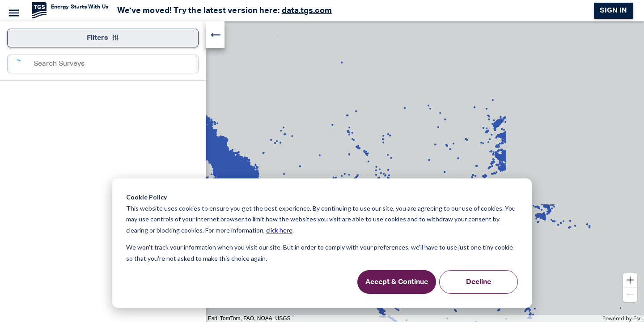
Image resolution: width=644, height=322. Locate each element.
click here (279, 230)
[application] (322, 172)
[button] (630, 280)
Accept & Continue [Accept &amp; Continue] (397, 282)
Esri (638, 318)
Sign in (613, 11)
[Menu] (13, 12)
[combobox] (114, 64)
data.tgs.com (307, 11)
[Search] (22, 64)
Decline (479, 282)
